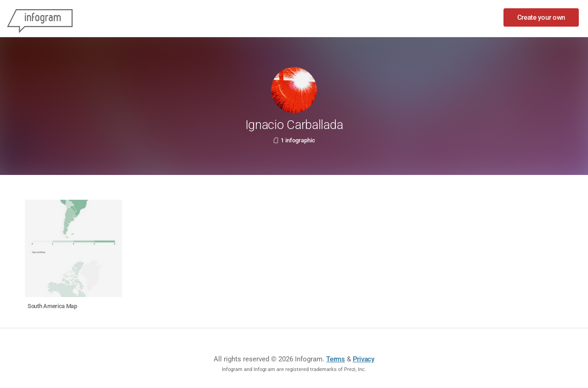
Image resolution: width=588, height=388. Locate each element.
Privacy (364, 359)
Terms (336, 359)
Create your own (541, 17)
